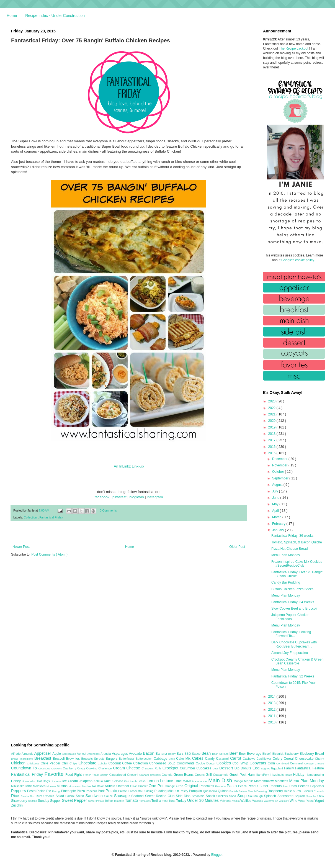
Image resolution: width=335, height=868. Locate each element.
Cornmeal (297, 763)
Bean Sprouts (221, 754)
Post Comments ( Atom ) (49, 554)
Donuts (247, 768)
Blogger (217, 855)
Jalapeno (86, 781)
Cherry (319, 759)
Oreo (180, 786)
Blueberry (307, 754)
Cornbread (283, 763)
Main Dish (221, 780)
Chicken (19, 763)
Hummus (56, 781)
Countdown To (25, 768)
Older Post (237, 547)
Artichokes (94, 754)
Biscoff (267, 754)
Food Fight (74, 775)
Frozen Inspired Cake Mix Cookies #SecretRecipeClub (297, 564)
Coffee (128, 763)
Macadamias (200, 781)
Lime (179, 781)
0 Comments (108, 510)
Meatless (282, 781)
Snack (211, 796)
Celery (278, 759)
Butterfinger (127, 759)
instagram (155, 497)
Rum (39, 796)
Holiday (299, 775)
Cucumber (188, 768)
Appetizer (43, 753)
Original (192, 786)
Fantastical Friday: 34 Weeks (293, 602)
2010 (272, 722)
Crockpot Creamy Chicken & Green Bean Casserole (297, 661)
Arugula (106, 754)
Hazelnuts (278, 775)
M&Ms (187, 781)
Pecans (304, 786)
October (279, 472)
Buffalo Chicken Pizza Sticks (292, 589)
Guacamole (221, 775)
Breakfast (44, 758)
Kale (108, 781)
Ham (252, 775)
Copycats (259, 763)
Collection (31, 517)
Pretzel (123, 791)
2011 (272, 716)
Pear (286, 786)
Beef (234, 753)
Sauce (109, 796)
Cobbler (103, 763)
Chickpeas (34, 763)
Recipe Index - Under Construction (55, 16)
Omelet (143, 786)
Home (12, 16)
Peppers (19, 791)
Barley (172, 754)
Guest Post (239, 775)
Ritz (33, 796)
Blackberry (292, 754)
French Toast (92, 775)
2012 (272, 710)
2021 (272, 414)
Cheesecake (305, 759)
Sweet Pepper (75, 800)
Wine (294, 801)
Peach (243, 786)
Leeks (142, 781)
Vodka (236, 801)
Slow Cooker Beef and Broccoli (294, 608)
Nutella (111, 786)
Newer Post (21, 547)
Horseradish (29, 781)
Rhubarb (319, 791)
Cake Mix (184, 759)
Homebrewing (315, 775)
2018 (272, 434)
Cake (172, 759)
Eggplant (278, 768)
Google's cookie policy (298, 260)
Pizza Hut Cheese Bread (289, 549)
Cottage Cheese (314, 763)
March (277, 517)
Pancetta (221, 786)
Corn (272, 763)
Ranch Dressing (258, 791)
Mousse (52, 786)
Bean (207, 753)
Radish (234, 791)
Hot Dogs (44, 781)
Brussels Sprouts (93, 759)
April (276, 511)
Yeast (310, 801)
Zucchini (17, 805)
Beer (243, 754)
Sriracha (312, 796)
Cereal (289, 759)
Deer (216, 768)
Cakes (199, 758)
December (280, 459)
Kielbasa (118, 781)
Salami (71, 796)
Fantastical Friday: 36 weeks (292, 536)
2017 (272, 440)
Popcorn (92, 791)
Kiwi (127, 781)
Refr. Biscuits (305, 791)
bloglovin (136, 497)
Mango (239, 781)
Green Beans (184, 775)
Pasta (233, 786)
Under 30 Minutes (203, 800)
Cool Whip (241, 763)
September (281, 478)
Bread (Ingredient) (23, 759)
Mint (29, 786)
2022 (272, 408)
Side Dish (184, 796)
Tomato (132, 800)
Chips (74, 763)
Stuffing (33, 801)
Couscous (45, 768)
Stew (321, 796)
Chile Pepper (51, 763)
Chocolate (88, 763)
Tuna (172, 801)
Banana (162, 754)
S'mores (50, 796)
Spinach (271, 796)
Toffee (109, 801)
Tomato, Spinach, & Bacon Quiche (297, 542)
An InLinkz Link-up (129, 466)
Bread (319, 754)
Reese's (290, 791)
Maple (249, 781)
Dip (238, 768)
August (278, 485)
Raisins (243, 791)
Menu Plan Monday (286, 555)
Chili (66, 763)
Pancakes (207, 786)
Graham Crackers (150, 775)
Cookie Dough (206, 763)
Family (290, 768)
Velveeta (226, 801)
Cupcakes (204, 768)
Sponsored (286, 796)
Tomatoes (145, 801)
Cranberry (70, 768)
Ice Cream (71, 781)
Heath (289, 775)
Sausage (123, 796)
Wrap (302, 801)
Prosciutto (136, 791)
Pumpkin (196, 791)
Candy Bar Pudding (286, 582)
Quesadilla (210, 791)
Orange (170, 786)
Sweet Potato (96, 801)
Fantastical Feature (310, 768)
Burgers (112, 759)
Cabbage (161, 759)
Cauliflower (265, 759)
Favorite (55, 774)
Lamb (134, 781)
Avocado (136, 754)
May (276, 504)
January (279, 530)
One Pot (157, 786)
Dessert (227, 768)
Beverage (255, 754)
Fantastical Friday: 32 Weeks (293, 676)
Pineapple (69, 791)
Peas (294, 786)
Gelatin (104, 775)
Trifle (165, 801)
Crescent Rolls (152, 768)
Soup (243, 796)
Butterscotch (145, 759)
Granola (168, 775)
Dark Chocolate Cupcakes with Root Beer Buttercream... (294, 644)
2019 (272, 427)
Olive (134, 786)
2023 (272, 401)
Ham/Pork (263, 775)
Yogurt (319, 801)
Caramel (223, 759)
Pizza (81, 791)
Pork (102, 791)
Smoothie (199, 796)
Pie (49, 791)
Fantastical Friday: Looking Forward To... (291, 634)
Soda (233, 796)
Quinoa (224, 791)
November (280, 465)
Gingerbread (118, 775)
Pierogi (57, 791)
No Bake (99, 786)
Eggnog (266, 768)
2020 (272, 421)
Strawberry (20, 801)
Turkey (182, 801)
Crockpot (171, 768)
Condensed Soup (163, 763)
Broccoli (60, 759)
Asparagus (120, 754)
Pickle (41, 791)
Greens (200, 775)
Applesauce (69, 754)
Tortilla (157, 801)
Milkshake (18, 786)
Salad (60, 796)
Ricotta (25, 796)
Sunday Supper (50, 801)
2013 (272, 703)
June (276, 498)
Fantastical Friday (51, 517)
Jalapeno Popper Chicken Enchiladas (290, 617)
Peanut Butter (259, 786)
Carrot (236, 758)
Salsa (81, 796)
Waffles (246, 801)
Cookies (225, 763)
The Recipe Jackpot (294, 48)
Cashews (250, 759)
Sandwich (95, 796)
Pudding (149, 791)
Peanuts (276, 786)
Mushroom (75, 786)
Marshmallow (265, 781)
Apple (57, 754)
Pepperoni (317, 786)
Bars (181, 754)
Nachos (87, 786)
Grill (209, 775)
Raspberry (276, 791)
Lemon (153, 781)
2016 (272, 447)
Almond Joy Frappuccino (290, 653)
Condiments (186, 763)
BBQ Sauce (193, 754)
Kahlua (99, 781)
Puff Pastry (181, 791)
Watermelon (271, 801)
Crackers (57, 768)
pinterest (119, 497)
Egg (257, 768)
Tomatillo (119, 801)
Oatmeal (123, 786)
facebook (102, 497)
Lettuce (167, 781)
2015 (272, 453)
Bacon (149, 753)
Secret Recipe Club (160, 796)
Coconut (115, 763)
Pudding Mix (164, 791)
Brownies (74, 759)
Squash (301, 796)
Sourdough (256, 796)
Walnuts (258, 801)
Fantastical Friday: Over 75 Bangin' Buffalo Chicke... (297, 574)
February (279, 524)
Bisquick (279, 754)
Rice (16, 796)
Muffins (63, 786)
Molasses (40, 786)
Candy (210, 759)
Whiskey (284, 801)
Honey (16, 781)
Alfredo (16, 754)
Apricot (82, 754)
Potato (112, 791)
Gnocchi (133, 775)
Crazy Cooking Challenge (95, 768)
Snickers (223, 796)
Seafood (138, 796)
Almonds (28, 754)
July (276, 491)
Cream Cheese (127, 768)
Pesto (32, 791)
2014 (272, 697)
